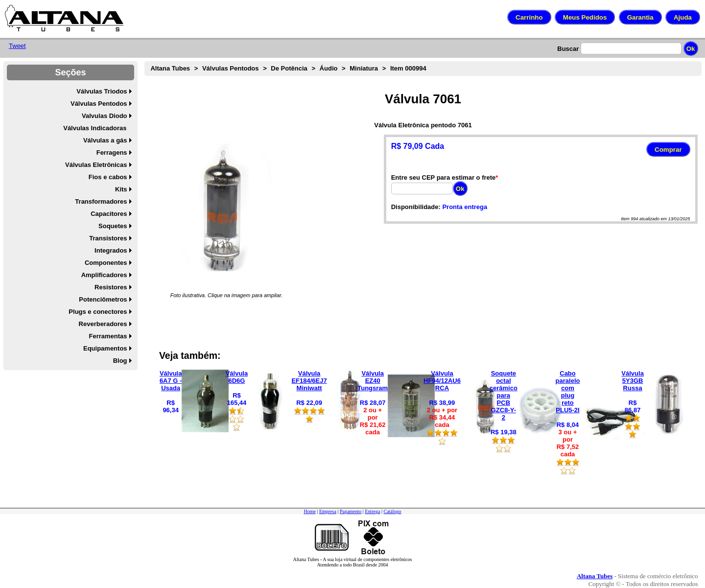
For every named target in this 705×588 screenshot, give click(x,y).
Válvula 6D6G (237, 377)
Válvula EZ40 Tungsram (373, 381)
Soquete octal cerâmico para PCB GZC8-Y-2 (504, 395)
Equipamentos (105, 348)
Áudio (329, 68)
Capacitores (109, 214)
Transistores (108, 238)
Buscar (568, 49)
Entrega (372, 511)
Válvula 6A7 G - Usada (171, 381)
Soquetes (113, 226)
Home (309, 511)
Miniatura (364, 68)
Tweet (17, 46)
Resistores (111, 287)
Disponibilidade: (416, 207)
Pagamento (351, 511)
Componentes (106, 263)
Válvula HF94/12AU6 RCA (442, 381)
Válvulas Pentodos (99, 104)
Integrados (111, 250)
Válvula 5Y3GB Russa (633, 381)
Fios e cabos (108, 177)
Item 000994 (408, 68)
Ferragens (112, 153)
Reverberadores (103, 324)
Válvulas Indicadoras (95, 128)
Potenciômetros (103, 299)
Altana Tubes (170, 68)
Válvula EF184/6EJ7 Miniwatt (309, 381)
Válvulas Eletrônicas (96, 165)
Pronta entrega (465, 207)
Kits (121, 189)
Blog (120, 361)
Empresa (328, 511)
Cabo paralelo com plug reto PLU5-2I (568, 392)
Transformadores (101, 201)
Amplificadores (104, 275)
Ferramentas (108, 336)
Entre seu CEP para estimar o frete (444, 177)
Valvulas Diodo (104, 116)
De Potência (289, 68)
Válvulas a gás (105, 140)
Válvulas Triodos (102, 91)
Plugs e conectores (98, 312)
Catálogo (392, 511)
